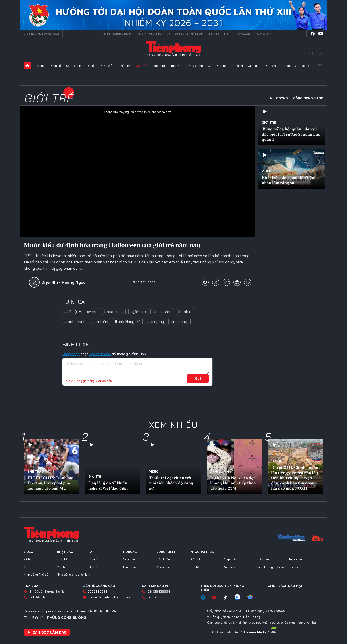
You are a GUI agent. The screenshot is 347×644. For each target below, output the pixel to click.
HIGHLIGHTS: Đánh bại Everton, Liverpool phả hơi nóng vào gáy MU (50, 483)
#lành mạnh (75, 322)
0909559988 (98, 592)
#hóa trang (114, 312)
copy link (226, 282)
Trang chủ (27, 66)
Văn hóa (223, 66)
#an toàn (100, 322)
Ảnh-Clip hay (222, 471)
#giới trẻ (138, 312)
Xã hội (41, 66)
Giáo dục (254, 66)
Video (305, 66)
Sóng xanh (73, 66)
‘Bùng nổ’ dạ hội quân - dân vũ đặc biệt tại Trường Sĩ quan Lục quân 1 (291, 134)
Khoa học (273, 66)
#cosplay (155, 322)
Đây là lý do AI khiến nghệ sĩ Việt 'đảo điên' (108, 485)
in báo (237, 282)
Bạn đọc (229, 567)
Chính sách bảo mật (285, 586)
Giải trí (238, 66)
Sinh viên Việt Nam (189, 34)
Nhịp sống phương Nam (73, 575)
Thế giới (125, 66)
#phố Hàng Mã (128, 322)
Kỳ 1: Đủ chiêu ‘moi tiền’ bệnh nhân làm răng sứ (289, 180)
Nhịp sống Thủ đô (36, 575)
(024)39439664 (158, 592)
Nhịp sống (279, 98)
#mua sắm (162, 312)
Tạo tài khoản (100, 354)
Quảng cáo (265, 34)
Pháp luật (158, 66)
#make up (179, 322)
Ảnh (93, 552)
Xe (210, 66)
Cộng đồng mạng (308, 98)
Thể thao (177, 66)
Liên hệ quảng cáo (99, 586)
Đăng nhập (71, 354)
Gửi (198, 379)
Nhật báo (65, 552)
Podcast (131, 552)
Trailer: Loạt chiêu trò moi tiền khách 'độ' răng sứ (171, 483)
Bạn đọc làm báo (47, 632)
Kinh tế (56, 66)
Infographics (202, 552)
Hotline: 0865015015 (115, 34)
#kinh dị (185, 312)
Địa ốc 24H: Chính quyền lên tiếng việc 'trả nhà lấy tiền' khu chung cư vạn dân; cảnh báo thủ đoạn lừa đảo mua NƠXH (295, 478)
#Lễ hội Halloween (81, 312)
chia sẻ (205, 282)
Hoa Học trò (219, 34)
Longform (166, 552)
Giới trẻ (141, 66)
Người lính (196, 66)
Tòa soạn (243, 34)
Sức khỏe (107, 66)
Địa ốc (91, 66)
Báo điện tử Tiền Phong (174, 49)
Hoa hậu (290, 66)
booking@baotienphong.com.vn (110, 597)
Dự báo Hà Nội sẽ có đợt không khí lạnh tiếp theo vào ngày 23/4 (233, 483)
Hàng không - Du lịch (271, 567)
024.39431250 (39, 597)
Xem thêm (320, 66)
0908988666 (156, 597)
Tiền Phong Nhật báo (153, 34)
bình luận (248, 282)
